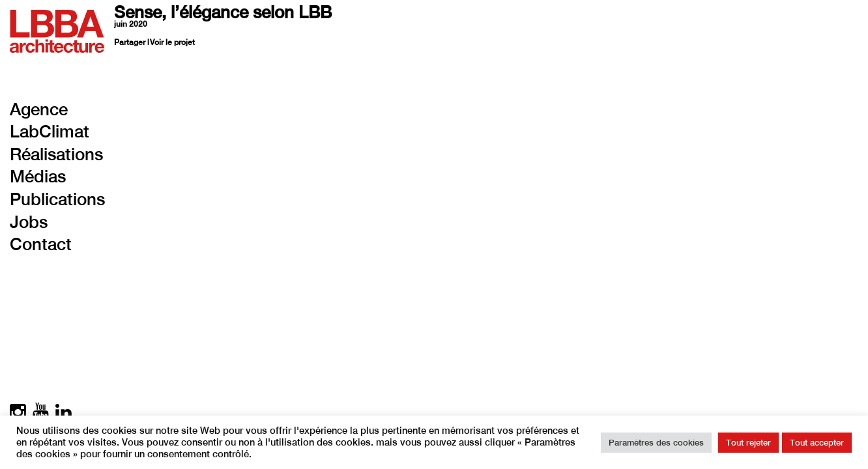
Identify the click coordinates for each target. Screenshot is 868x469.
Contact (41, 244)
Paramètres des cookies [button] (656, 443)
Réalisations (56, 154)
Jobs (29, 222)
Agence (39, 109)
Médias (38, 176)
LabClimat (50, 131)
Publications (57, 199)
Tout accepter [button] (817, 443)
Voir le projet (172, 42)
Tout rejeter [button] (748, 443)
